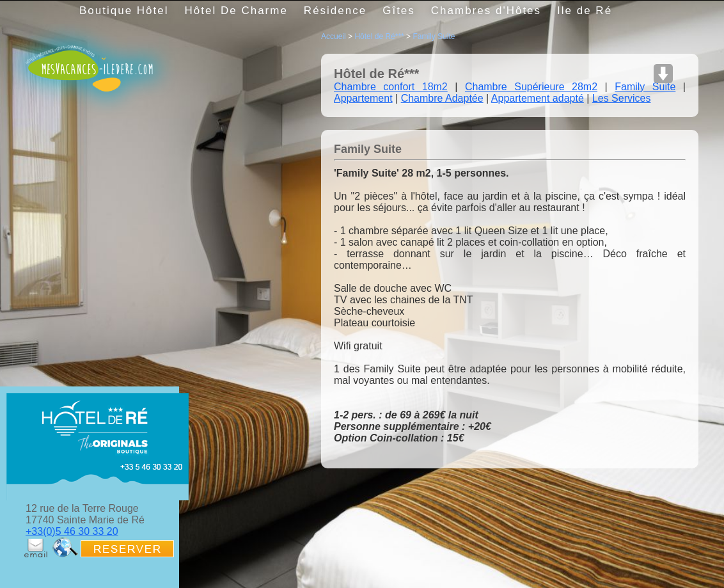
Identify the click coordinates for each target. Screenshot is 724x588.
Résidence (335, 11)
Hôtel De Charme (236, 11)
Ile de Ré (585, 11)
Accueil (334, 36)
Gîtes (399, 11)
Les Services (622, 98)
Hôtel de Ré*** (379, 36)
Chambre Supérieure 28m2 (531, 87)
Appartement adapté (538, 98)
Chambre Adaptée (442, 98)
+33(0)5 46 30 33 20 (72, 531)
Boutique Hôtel (124, 11)
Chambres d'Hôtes (486, 11)
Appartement (363, 98)
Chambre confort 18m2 (391, 87)
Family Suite (434, 36)
